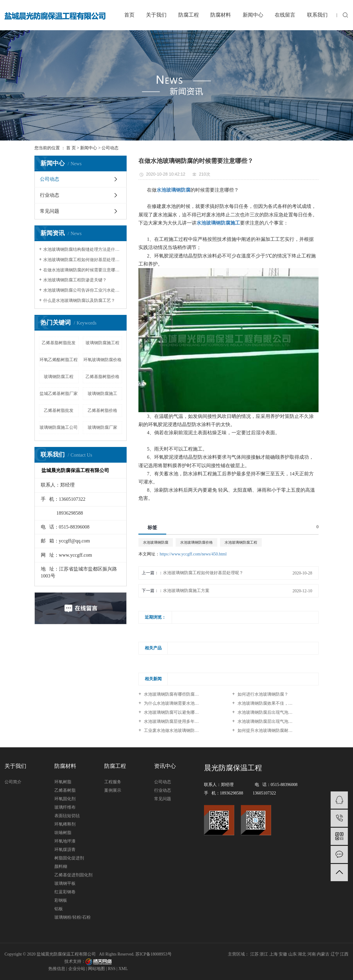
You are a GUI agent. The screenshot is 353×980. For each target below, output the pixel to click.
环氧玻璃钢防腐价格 (102, 360)
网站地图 (96, 969)
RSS (112, 969)
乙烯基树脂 (65, 790)
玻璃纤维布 (65, 807)
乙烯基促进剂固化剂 (73, 875)
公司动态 (110, 148)
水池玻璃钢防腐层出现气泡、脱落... (270, 721)
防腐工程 (189, 15)
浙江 (264, 954)
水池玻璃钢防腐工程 (241, 542)
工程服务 (113, 782)
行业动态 (50, 195)
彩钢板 (61, 900)
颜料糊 (61, 867)
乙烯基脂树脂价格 (102, 377)
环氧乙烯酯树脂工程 (59, 360)
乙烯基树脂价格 (102, 411)
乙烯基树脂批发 (59, 411)
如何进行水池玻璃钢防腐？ (262, 694)
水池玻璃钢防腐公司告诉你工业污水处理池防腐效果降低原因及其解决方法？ (83, 290)
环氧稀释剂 (65, 824)
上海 (274, 954)
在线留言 (285, 15)
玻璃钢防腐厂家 (102, 427)
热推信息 (57, 969)
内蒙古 (323, 954)
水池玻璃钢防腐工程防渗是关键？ (75, 280)
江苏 (254, 954)
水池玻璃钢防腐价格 (196, 542)
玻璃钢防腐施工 (102, 394)
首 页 (71, 148)
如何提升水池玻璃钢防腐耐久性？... (270, 731)
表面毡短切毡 (67, 816)
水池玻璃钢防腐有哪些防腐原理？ (175, 694)
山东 (293, 954)
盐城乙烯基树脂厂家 (59, 394)
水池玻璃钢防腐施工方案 (186, 591)
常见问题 (50, 211)
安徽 (283, 954)
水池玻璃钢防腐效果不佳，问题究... (270, 703)
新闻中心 (253, 15)
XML (123, 969)
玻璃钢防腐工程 (59, 377)
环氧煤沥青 (65, 850)
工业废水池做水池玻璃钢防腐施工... (176, 731)
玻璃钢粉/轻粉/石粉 (73, 917)
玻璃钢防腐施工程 (102, 343)
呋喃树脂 (63, 833)
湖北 (302, 954)
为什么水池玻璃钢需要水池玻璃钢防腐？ (181, 703)
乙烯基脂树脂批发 (59, 343)
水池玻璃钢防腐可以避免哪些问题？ (177, 712)
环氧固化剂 (65, 799)
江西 (344, 954)
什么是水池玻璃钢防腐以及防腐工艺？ (79, 301)
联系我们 (317, 15)
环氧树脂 (63, 782)
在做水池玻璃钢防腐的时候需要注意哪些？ (83, 270)
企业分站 (77, 969)
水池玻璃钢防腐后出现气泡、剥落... (270, 712)
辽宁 (335, 954)
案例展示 (113, 790)
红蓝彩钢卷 (65, 892)
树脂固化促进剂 (69, 858)
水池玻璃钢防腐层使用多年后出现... (176, 721)
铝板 (59, 909)
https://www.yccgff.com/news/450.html (193, 554)
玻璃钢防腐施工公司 (59, 427)
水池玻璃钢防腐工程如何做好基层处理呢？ (83, 260)
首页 (129, 15)
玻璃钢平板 (65, 883)
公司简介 (13, 782)
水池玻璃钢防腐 (156, 542)
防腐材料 (221, 15)
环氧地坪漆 (65, 841)
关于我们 (156, 15)
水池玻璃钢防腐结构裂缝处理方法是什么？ (83, 249)
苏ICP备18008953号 (154, 954)
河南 (312, 954)
